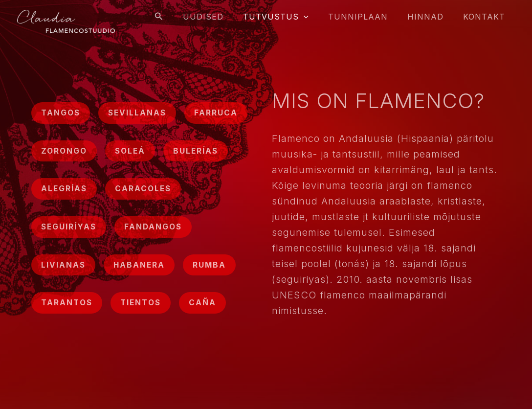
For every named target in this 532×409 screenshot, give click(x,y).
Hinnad (431, 17)
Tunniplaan (368, 17)
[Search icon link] (178, 16)
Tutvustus (289, 17)
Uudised (221, 17)
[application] (317, 17)
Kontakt (486, 17)
